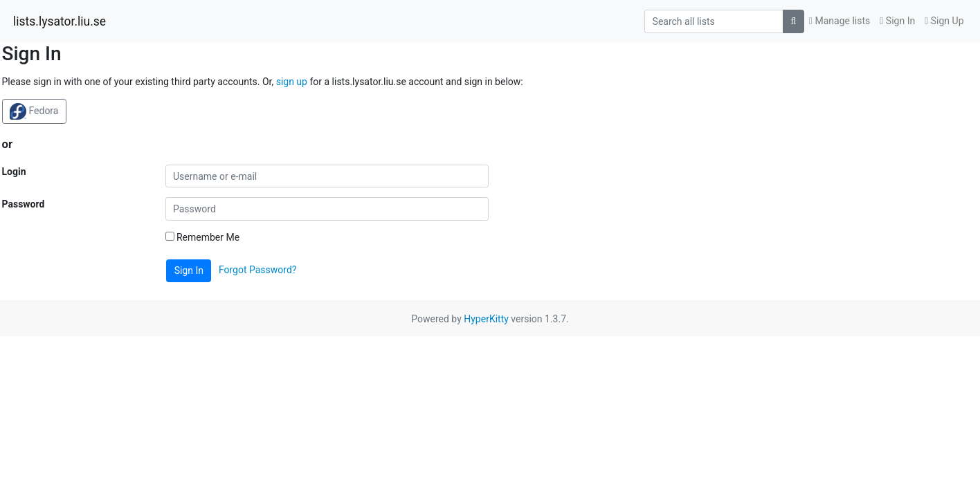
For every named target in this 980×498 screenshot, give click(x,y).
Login (14, 172)
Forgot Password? (258, 270)
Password (24, 204)
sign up (292, 82)
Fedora (34, 111)
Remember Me (203, 237)
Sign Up (944, 21)
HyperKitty (486, 319)
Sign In (897, 21)
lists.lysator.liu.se (60, 21)
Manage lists (840, 21)
